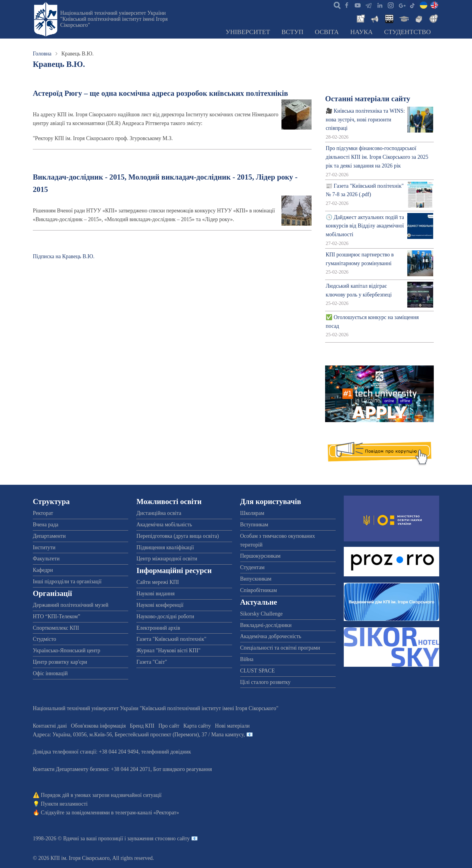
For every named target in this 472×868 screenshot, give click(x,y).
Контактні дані (50, 726)
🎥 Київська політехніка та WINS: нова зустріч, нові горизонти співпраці (365, 120)
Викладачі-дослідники (266, 625)
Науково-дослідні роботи (165, 616)
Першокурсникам (260, 556)
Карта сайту (197, 726)
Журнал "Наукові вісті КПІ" (168, 650)
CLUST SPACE (258, 671)
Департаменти (49, 536)
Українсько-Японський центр (67, 650)
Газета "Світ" (152, 662)
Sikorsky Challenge (262, 614)
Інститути (44, 547)
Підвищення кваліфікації (165, 547)
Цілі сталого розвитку (265, 682)
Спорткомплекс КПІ (56, 628)
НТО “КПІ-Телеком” (56, 616)
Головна (42, 54)
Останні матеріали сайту (368, 99)
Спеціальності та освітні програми (280, 648)
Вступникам (254, 525)
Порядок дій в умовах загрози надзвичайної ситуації (101, 795)
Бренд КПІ (142, 726)
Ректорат (43, 513)
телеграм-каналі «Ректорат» (147, 813)
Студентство (407, 32)
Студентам (253, 567)
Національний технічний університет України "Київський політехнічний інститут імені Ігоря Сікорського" (114, 19)
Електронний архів (158, 628)
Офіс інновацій (50, 673)
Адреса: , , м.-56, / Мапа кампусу (138, 735)
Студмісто (44, 639)
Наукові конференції (160, 605)
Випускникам (256, 579)
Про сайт (169, 726)
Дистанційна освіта (159, 513)
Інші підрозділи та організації (67, 581)
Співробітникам (259, 590)
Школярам (252, 513)
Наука (361, 32)
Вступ (292, 32)
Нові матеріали (232, 726)
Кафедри (43, 570)
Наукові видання (155, 594)
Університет (248, 32)
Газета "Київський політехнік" (171, 639)
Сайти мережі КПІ (158, 582)
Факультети (46, 559)
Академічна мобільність (164, 525)
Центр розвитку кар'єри (60, 662)
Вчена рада (46, 525)
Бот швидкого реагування (183, 769)
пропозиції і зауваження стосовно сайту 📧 (148, 838)
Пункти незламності (64, 804)
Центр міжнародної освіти (167, 559)
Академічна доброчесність (271, 636)
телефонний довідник (166, 752)
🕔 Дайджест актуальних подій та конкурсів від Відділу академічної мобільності (365, 226)
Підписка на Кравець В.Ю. (64, 256)
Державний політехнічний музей (71, 605)
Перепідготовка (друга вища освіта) (178, 536)
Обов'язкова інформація (98, 726)
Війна (247, 659)
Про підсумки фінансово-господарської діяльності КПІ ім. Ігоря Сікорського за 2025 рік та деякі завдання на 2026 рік (377, 157)
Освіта (327, 32)
